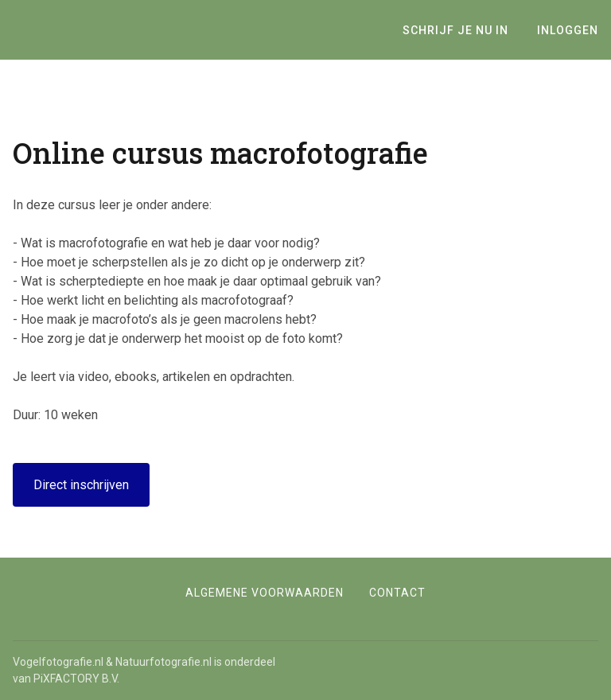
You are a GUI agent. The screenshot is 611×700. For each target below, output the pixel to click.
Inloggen (568, 30)
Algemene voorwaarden (265, 593)
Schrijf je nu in (455, 30)
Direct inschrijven (81, 485)
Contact (397, 593)
